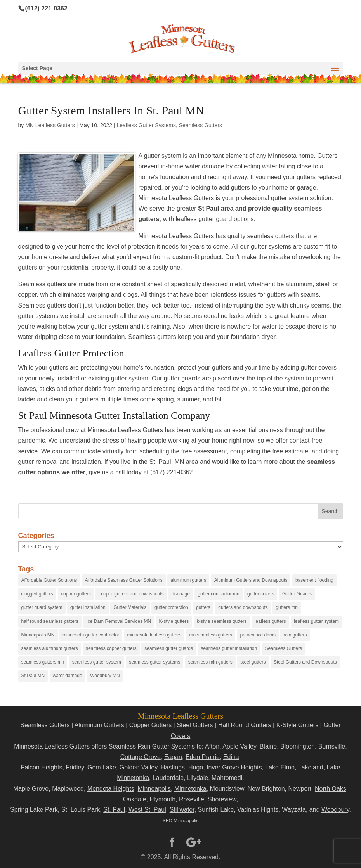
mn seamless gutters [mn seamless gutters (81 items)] (211, 635)
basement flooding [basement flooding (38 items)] (314, 580)
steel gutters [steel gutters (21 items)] (253, 662)
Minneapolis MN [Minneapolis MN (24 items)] (38, 635)
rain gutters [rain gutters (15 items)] (295, 635)
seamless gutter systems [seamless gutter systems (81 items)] (154, 662)
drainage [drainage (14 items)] (181, 594)
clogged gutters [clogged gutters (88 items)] (37, 594)
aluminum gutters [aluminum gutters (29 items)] (188, 580)
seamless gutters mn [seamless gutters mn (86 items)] (43, 662)
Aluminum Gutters (99, 725)
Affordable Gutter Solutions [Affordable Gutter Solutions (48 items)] (49, 580)
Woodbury (335, 810)
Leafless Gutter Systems (146, 125)
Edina (231, 757)
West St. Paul (147, 810)
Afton (212, 746)
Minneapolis (154, 789)
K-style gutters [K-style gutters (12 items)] (174, 621)
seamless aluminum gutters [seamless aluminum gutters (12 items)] (50, 648)
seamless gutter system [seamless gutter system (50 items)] (97, 662)
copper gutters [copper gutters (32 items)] (76, 594)
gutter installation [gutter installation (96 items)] (88, 607)
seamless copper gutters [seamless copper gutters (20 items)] (111, 648)
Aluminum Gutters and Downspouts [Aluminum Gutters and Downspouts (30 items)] (251, 580)
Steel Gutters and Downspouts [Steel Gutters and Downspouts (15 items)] (305, 662)
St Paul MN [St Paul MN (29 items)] (33, 676)
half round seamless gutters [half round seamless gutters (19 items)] (50, 621)
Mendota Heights (111, 789)
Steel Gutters (195, 725)
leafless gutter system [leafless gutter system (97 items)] (316, 621)
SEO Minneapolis (181, 821)
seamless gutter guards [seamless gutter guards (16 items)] (169, 648)
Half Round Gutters (245, 725)
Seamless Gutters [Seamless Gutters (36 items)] (284, 648)
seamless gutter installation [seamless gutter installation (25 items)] (229, 648)
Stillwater (182, 810)
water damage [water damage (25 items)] (68, 676)
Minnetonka (190, 789)
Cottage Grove (141, 757)
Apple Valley (239, 746)
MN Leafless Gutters (50, 125)
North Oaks (331, 789)
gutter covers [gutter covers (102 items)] (261, 594)
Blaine (268, 746)
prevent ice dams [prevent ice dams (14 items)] (258, 635)
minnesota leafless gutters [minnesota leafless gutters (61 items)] (154, 635)
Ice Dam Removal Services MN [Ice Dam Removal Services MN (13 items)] (119, 621)
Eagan (173, 757)
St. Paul (114, 810)
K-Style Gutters (296, 725)
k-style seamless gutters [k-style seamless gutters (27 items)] (222, 621)
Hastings (173, 767)
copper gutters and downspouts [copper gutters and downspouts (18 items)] (131, 594)
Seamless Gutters (200, 125)
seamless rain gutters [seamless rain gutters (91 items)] (210, 662)
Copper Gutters (150, 725)
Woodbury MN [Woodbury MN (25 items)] (105, 676)
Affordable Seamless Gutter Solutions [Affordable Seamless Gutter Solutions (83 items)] (124, 580)
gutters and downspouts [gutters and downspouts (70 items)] (243, 607)
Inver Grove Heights (234, 767)
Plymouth (162, 799)
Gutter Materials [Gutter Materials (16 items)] (130, 607)
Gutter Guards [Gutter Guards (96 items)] (297, 594)
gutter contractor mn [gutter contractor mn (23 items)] (218, 594)
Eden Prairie (203, 757)
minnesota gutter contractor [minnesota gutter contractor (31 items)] (91, 635)
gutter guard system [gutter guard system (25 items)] (42, 607)
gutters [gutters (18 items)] (203, 607)
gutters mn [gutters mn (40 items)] (287, 607)
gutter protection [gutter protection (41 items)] (171, 607)
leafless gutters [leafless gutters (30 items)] (270, 621)
